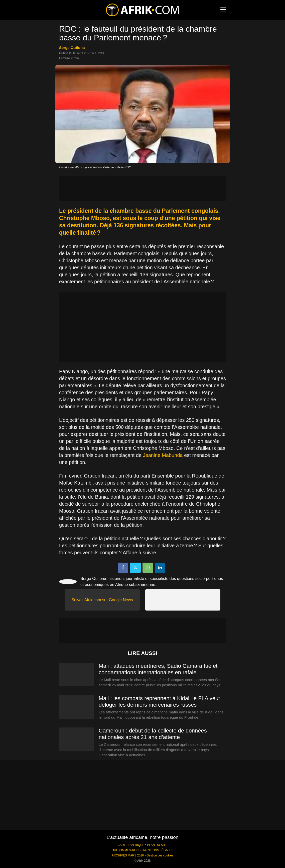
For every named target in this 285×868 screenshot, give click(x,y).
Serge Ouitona (72, 48)
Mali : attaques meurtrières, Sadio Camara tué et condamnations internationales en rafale (158, 669)
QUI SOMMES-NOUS (126, 850)
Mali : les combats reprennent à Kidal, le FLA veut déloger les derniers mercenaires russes (159, 702)
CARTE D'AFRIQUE (131, 845)
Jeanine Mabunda (163, 455)
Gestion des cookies (160, 855)
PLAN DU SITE (157, 845)
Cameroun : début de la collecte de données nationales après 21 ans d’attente (153, 734)
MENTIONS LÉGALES (158, 850)
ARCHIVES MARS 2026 (128, 855)
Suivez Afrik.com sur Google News (102, 600)
